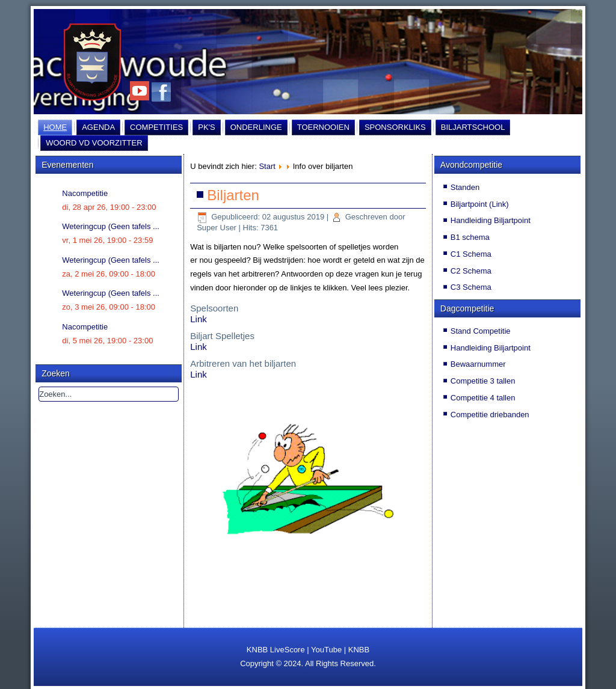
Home (55, 127)
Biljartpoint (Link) (480, 204)
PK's (207, 127)
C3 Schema (471, 287)
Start (267, 166)
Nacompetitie (85, 193)
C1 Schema (471, 254)
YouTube (326, 650)
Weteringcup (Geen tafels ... (111, 226)
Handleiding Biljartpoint (491, 220)
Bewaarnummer (478, 364)
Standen (465, 187)
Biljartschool (473, 127)
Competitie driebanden (490, 415)
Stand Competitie (481, 331)
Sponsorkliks (395, 127)
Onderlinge (256, 127)
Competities (156, 127)
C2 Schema (471, 271)
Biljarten (233, 195)
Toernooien (323, 127)
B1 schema (470, 237)
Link (199, 319)
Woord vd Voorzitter (94, 143)
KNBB (359, 650)
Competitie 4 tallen (483, 398)
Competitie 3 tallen (483, 381)
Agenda (98, 127)
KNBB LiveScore (276, 650)
